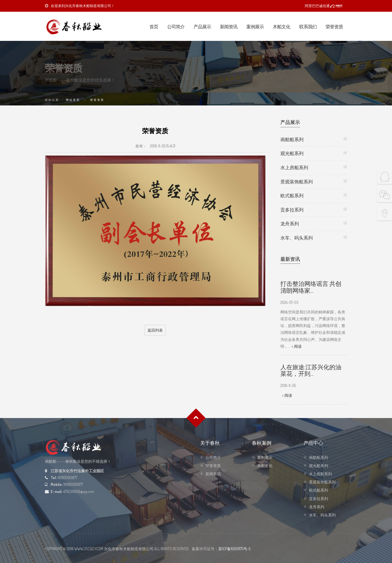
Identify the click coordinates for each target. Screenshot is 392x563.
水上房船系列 (294, 167)
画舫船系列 (292, 139)
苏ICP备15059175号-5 (234, 549)
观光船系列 (292, 153)
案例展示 (255, 27)
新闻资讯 (229, 27)
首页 (154, 27)
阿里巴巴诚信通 (324, 6)
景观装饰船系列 (297, 182)
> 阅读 (297, 346)
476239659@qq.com (79, 491)
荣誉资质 (334, 27)
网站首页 (73, 100)
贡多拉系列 (292, 210)
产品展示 (202, 27)
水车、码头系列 (297, 238)
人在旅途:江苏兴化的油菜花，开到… (311, 370)
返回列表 (155, 330)
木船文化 (281, 27)
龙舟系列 (290, 224)
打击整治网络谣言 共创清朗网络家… (311, 287)
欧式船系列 (292, 196)
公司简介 (176, 27)
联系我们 (308, 27)
